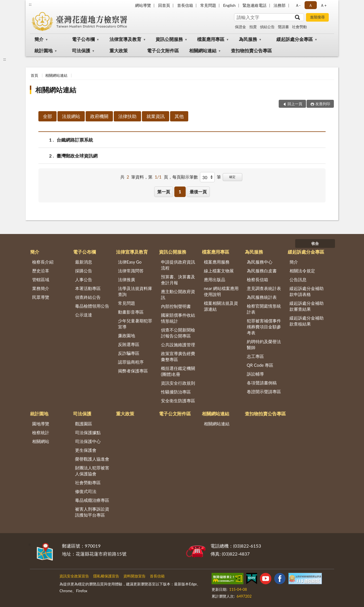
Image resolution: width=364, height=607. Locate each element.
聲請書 (283, 27)
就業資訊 (156, 116)
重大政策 (119, 50)
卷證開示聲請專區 (264, 391)
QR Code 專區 (260, 365)
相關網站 (41, 441)
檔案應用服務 (217, 262)
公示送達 (84, 315)
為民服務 (248, 39)
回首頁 (164, 5)
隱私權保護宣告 (106, 576)
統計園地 (44, 50)
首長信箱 (185, 5)
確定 (232, 177)
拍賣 (253, 27)
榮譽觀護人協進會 (92, 459)
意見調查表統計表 (264, 288)
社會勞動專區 (88, 482)
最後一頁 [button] (198, 192)
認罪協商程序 (131, 362)
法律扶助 (127, 116)
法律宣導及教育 (125, 39)
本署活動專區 (88, 288)
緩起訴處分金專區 (295, 39)
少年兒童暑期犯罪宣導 (135, 324)
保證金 (240, 27)
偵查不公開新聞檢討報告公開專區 (178, 333)
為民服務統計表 (262, 297)
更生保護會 (86, 450)
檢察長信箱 (258, 279)
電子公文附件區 (163, 50)
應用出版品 (215, 279)
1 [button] (180, 192)
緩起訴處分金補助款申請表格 (307, 291)
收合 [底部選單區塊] (315, 243)
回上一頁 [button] (295, 104)
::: (30, 4)
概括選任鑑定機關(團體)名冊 (178, 371)
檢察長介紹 (43, 262)
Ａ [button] (311, 5)
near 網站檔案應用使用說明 (221, 291)
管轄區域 (41, 279)
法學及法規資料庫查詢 (135, 291)
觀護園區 (84, 424)
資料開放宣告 (135, 576)
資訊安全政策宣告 (74, 576)
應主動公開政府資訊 (178, 294)
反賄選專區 (129, 344)
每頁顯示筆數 (185, 177)
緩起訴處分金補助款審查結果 (307, 306)
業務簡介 (41, 288)
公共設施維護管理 (178, 345)
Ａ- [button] (298, 5)
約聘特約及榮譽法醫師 (264, 344)
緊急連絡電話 (255, 5)
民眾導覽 (41, 297)
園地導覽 (41, 424)
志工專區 (255, 356)
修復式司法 (86, 491)
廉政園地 (127, 335)
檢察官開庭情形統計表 (264, 309)
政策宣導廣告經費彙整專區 (178, 356)
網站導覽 (143, 5)
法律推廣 (127, 279)
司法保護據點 (88, 432)
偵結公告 (267, 27)
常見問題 (208, 5)
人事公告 (84, 279)
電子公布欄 (83, 39)
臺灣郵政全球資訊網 (77, 156)
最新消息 (84, 262)
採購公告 (84, 271)
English (229, 5)
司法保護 (81, 50)
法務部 (280, 5)
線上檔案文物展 (219, 271)
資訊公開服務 (169, 39)
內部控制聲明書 (176, 306)
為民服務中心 (260, 262)
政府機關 (99, 116)
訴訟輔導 (255, 374)
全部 (47, 116)
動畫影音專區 (131, 312)
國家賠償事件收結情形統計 (178, 318)
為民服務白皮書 (262, 271)
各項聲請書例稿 (262, 383)
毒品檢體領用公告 (92, 306)
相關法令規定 (302, 271)
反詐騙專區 (129, 353)
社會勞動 (299, 27)
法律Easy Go (130, 262)
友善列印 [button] (323, 104)
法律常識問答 (131, 271)
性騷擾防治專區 (176, 392)
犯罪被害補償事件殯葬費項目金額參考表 (264, 327)
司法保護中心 (88, 441)
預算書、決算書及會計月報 (178, 280)
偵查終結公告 (88, 297)
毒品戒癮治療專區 (92, 500)
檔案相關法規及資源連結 (221, 306)
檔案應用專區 (211, 39)
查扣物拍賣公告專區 (251, 50)
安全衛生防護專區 (178, 401)
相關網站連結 (203, 50)
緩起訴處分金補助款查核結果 (307, 321)
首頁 (34, 75)
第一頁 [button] (164, 192)
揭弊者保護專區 (133, 371)
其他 (179, 116)
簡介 (39, 39)
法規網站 (71, 116)
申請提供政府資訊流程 (178, 265)
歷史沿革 (41, 271)
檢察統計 (41, 432)
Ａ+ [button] (323, 5)
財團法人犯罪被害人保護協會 (92, 471)
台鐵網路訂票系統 (75, 140)
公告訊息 (298, 279)
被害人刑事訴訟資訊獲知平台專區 (92, 512)
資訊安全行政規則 (178, 383)
